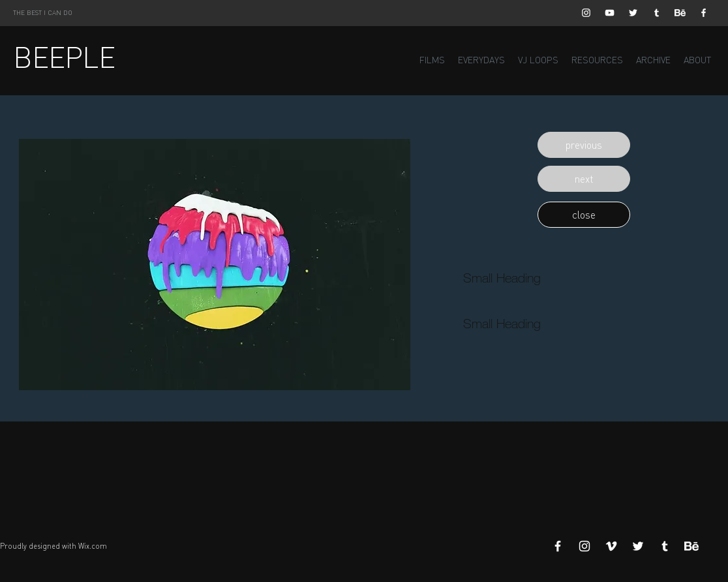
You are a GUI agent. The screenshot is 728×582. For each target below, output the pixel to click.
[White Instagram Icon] (586, 13)
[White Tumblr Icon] (657, 13)
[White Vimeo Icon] (611, 546)
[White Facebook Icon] (704, 13)
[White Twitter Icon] (633, 13)
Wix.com (93, 546)
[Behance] (680, 13)
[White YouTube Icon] (610, 13)
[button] (584, 145)
